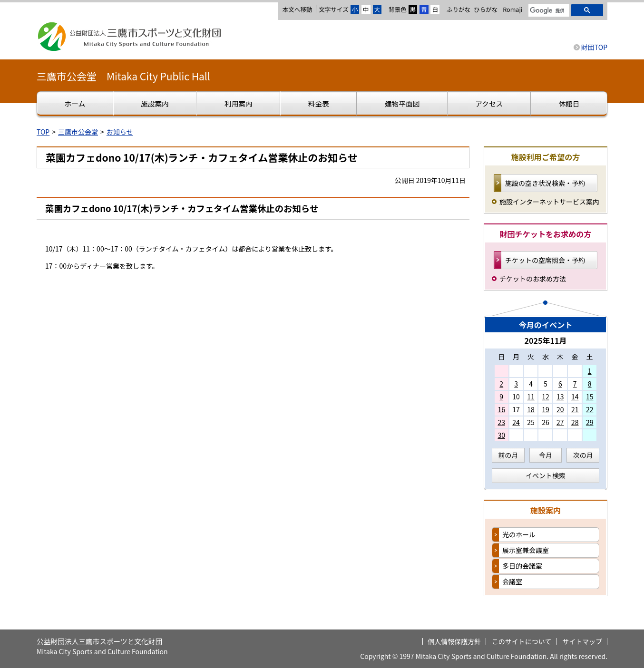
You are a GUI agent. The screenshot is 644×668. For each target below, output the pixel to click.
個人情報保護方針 (454, 641)
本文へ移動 (297, 9)
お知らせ (120, 132)
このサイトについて (522, 641)
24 (516, 422)
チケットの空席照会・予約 (545, 260)
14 (575, 397)
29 (590, 422)
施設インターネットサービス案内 (549, 202)
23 (501, 422)
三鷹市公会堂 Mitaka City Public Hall (123, 76)
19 (546, 409)
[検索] (548, 11)
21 (575, 409)
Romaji (512, 10)
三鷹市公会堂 (78, 132)
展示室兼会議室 (526, 550)
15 (590, 397)
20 (560, 409)
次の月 (583, 455)
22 (590, 409)
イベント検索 (546, 475)
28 (575, 422)
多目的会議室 (522, 566)
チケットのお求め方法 (533, 279)
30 (501, 435)
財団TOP (594, 47)
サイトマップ (582, 641)
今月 (546, 455)
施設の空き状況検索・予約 (545, 183)
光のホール (519, 534)
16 (501, 409)
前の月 (508, 455)
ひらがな (486, 10)
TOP (43, 132)
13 (560, 397)
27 (560, 422)
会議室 (512, 581)
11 (531, 397)
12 (546, 397)
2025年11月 (545, 340)
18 (531, 409)
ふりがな (459, 9)
